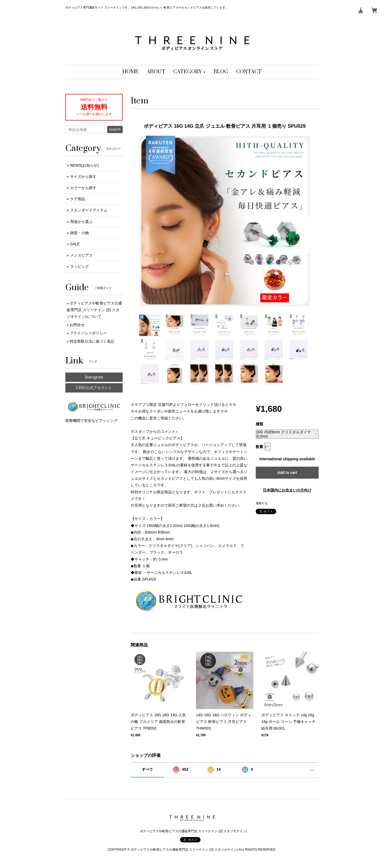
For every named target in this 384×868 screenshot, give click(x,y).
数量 (259, 447)
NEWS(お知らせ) (84, 165)
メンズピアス (81, 255)
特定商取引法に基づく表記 (92, 341)
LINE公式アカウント (94, 388)
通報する (262, 503)
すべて (147, 769)
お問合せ (77, 325)
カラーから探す (83, 188)
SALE (75, 244)
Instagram (94, 377)
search (115, 129)
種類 (259, 424)
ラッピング (79, 266)
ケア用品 (78, 199)
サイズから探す (83, 177)
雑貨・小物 (79, 233)
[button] (189, 72)
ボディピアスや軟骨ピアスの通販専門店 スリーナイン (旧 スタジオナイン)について (94, 310)
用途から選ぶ (81, 222)
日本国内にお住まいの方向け (287, 490)
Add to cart (287, 473)
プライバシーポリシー (88, 333)
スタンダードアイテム (89, 210)
